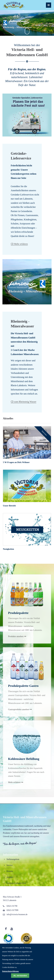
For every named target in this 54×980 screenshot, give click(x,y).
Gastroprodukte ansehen (19, 734)
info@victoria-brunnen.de (17, 914)
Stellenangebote (13, 859)
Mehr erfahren (21, 244)
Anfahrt (10, 877)
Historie (10, 871)
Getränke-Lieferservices (16, 883)
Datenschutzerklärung (10, 971)
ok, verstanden (20, 976)
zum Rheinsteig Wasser (25, 402)
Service (10, 865)
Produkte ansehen (16, 661)
